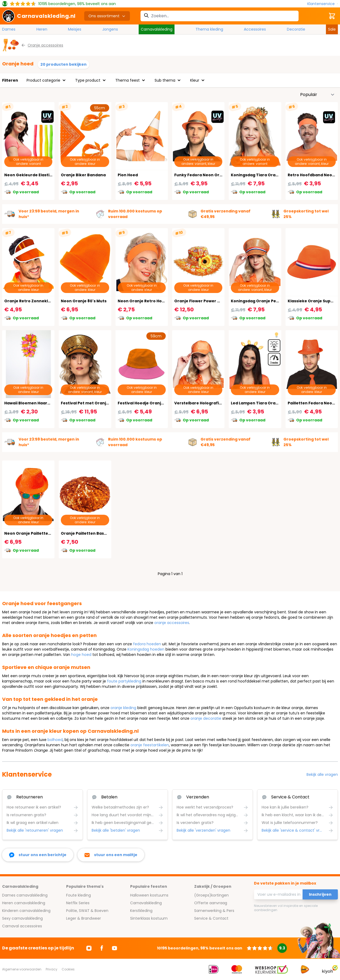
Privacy (52, 969)
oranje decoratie (206, 718)
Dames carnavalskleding (25, 895)
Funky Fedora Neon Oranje (201, 175)
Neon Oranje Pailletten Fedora (35, 533)
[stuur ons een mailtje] (111, 855)
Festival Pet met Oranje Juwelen (94, 403)
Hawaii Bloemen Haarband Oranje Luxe (44, 403)
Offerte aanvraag (211, 903)
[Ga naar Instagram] (89, 948)
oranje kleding (123, 708)
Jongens (110, 29)
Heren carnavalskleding (24, 903)
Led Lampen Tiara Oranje (256, 403)
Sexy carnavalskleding (22, 918)
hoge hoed (81, 655)
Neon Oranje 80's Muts (84, 301)
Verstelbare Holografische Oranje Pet (213, 403)
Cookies (68, 969)
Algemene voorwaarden (22, 969)
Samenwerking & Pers (214, 911)
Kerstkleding (141, 911)
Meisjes (75, 29)
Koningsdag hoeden (146, 649)
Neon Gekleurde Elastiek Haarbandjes (43, 175)
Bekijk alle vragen (322, 774)
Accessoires (255, 29)
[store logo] (39, 16)
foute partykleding (124, 681)
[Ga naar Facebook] (102, 948)
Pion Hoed (128, 175)
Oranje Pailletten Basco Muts (90, 533)
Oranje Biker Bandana (83, 175)
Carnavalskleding (157, 29)
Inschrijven (320, 894)
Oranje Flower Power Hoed (201, 301)
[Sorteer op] (317, 95)
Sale (332, 29)
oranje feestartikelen (150, 745)
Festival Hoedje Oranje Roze (146, 403)
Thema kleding (209, 29)
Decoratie (296, 29)
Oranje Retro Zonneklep (29, 301)
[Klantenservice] (323, 4)
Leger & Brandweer (84, 918)
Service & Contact (211, 918)
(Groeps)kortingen (211, 895)
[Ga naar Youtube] (114, 948)
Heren (42, 29)
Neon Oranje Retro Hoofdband (149, 301)
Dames (9, 29)
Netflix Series (78, 903)
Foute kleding (78, 895)
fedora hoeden (147, 644)
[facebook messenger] (38, 855)
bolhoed (55, 740)
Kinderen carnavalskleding (26, 911)
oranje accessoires (172, 623)
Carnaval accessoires (22, 926)
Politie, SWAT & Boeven (87, 911)
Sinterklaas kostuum (149, 918)
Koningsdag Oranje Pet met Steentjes (269, 301)
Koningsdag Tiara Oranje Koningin (266, 175)
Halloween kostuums (149, 895)
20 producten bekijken (63, 64)
